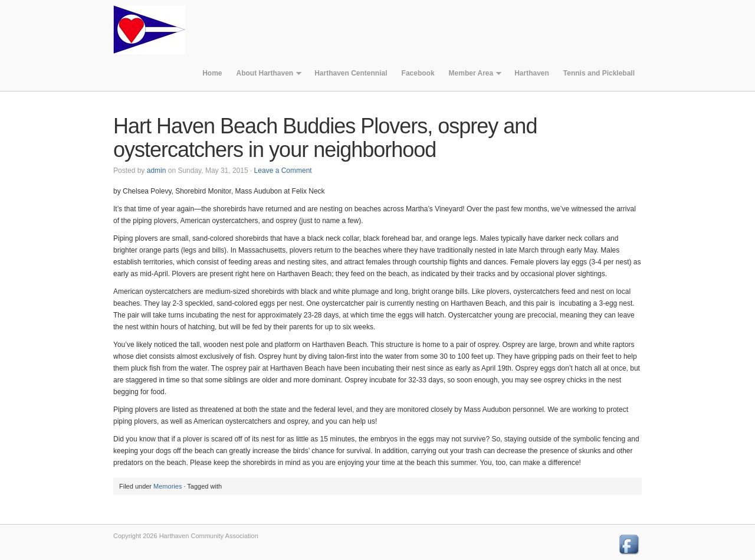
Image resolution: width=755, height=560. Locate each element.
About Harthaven (265, 76)
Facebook (418, 73)
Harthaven (532, 73)
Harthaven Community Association (157, 30)
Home (212, 73)
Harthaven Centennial (351, 73)
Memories (168, 486)
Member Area (472, 76)
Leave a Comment (283, 171)
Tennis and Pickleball (599, 73)
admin (157, 171)
